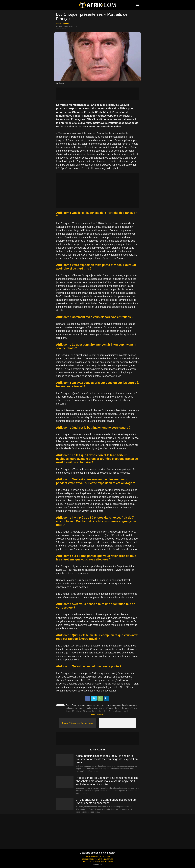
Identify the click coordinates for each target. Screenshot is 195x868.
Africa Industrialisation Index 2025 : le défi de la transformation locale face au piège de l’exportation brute (107, 759)
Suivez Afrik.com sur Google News (77, 723)
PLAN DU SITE (105, 857)
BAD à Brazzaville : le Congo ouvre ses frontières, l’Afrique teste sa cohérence (106, 801)
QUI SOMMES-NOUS (89, 859)
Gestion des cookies (106, 862)
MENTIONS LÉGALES (105, 859)
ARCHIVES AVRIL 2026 (90, 862)
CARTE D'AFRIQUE (92, 857)
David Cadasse (63, 24)
